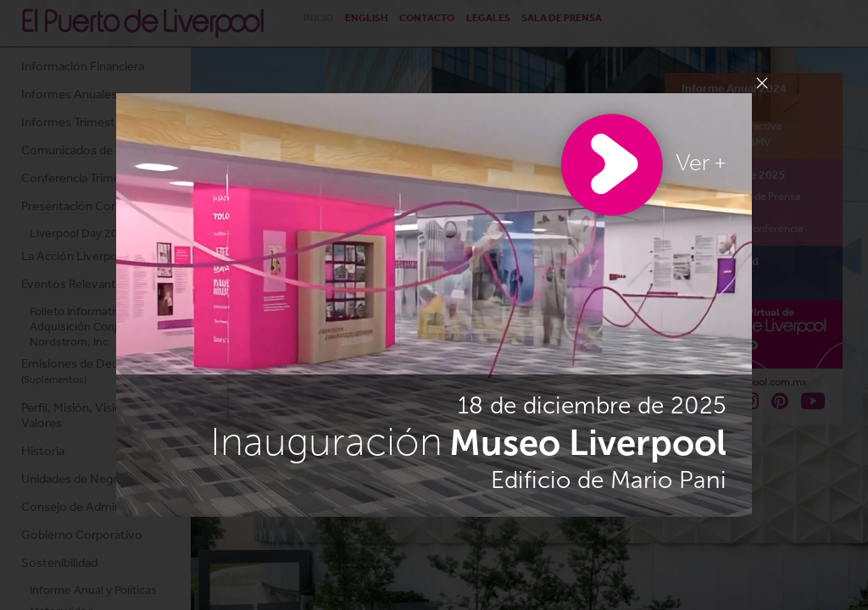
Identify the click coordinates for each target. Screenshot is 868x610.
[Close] (762, 83)
